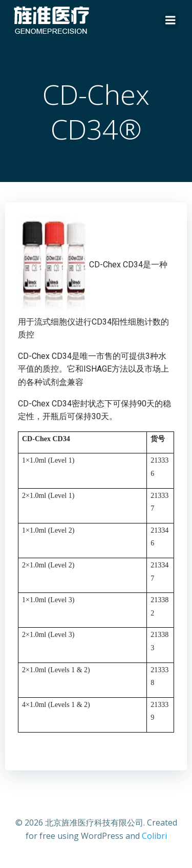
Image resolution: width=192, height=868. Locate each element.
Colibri (154, 836)
